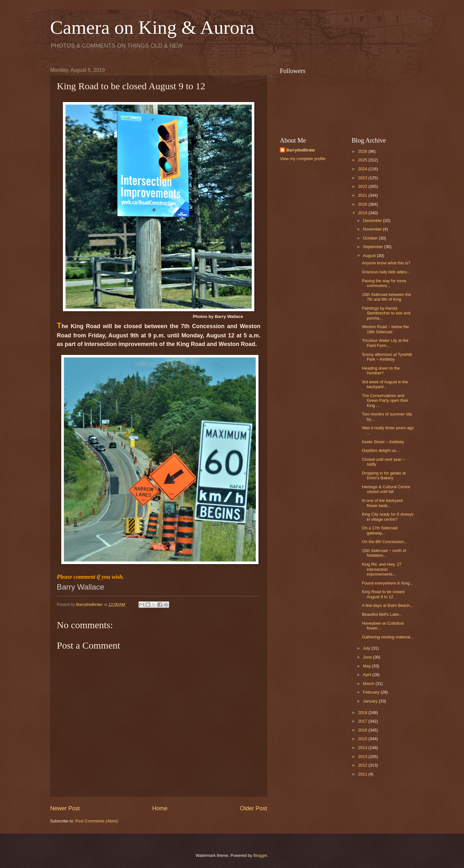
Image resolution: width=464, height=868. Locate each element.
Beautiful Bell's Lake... (382, 614)
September (374, 247)
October (371, 238)
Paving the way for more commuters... (384, 283)
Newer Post (65, 808)
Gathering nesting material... (388, 637)
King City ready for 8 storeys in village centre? (388, 517)
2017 (363, 721)
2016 (363, 730)
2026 (363, 151)
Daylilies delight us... (381, 450)
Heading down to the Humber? (381, 371)
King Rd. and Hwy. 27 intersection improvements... (382, 569)
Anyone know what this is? (386, 263)
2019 (363, 213)
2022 (363, 186)
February (372, 692)
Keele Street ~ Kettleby (383, 442)
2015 (363, 739)
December (373, 221)
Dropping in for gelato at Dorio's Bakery (384, 475)
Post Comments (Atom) (97, 821)
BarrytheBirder (301, 150)
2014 (363, 748)
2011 (363, 774)
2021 (363, 195)
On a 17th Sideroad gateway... (380, 530)
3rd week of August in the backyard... (385, 384)
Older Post (254, 808)
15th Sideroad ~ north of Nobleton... (384, 553)
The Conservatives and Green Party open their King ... (385, 401)
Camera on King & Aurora (152, 27)
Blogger (260, 855)
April (367, 675)
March (369, 684)
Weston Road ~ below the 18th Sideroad (385, 329)
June (368, 657)
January (371, 701)
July (367, 648)
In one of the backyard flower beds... (382, 503)
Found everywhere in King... (387, 583)
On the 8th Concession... (385, 542)
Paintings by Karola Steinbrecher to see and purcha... (386, 313)
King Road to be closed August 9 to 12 (383, 594)
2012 (363, 765)
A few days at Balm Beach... (387, 605)
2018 (363, 713)
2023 (363, 178)
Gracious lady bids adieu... (386, 272)
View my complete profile (303, 159)
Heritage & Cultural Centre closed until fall (386, 489)
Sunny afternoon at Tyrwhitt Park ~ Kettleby (387, 357)
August (370, 256)
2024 (363, 169)
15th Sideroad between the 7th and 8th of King (386, 297)
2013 (363, 757)
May (367, 666)
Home (160, 808)
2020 (363, 204)
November (373, 229)
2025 (363, 160)
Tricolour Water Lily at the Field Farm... (385, 343)
